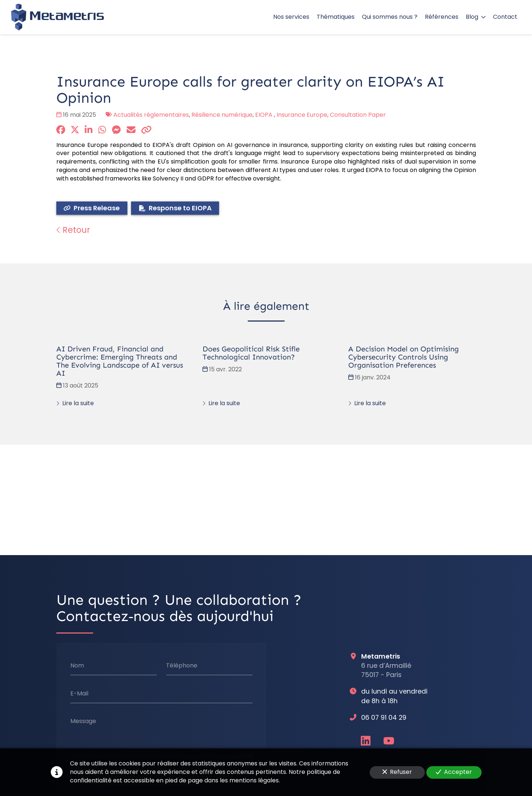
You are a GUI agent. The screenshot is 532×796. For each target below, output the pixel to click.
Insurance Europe (302, 115)
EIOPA (265, 115)
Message (83, 721)
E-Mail (79, 693)
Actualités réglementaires (151, 115)
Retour (73, 230)
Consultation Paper (358, 115)
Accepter (454, 772)
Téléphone (181, 666)
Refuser (397, 772)
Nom (77, 666)
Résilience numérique (222, 115)
